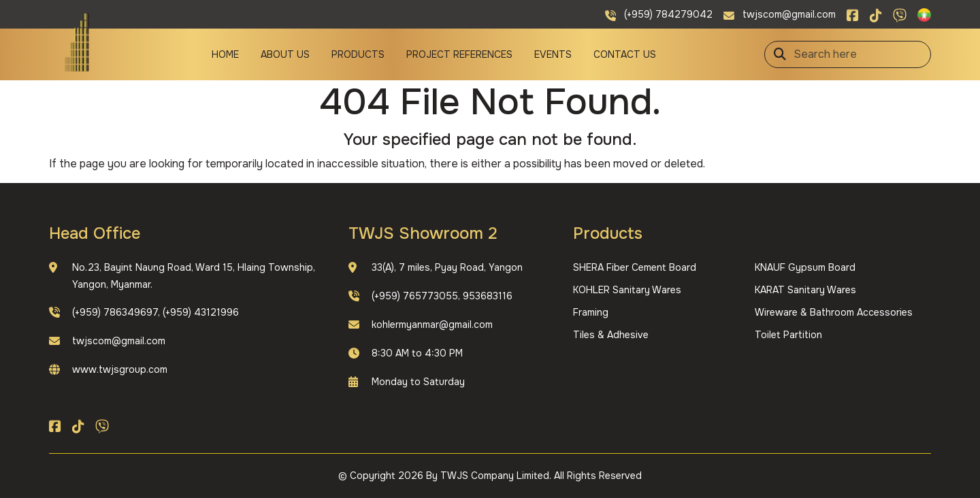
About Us (285, 54)
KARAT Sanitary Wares (805, 290)
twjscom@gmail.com (119, 341)
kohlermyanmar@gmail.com (432, 325)
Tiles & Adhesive (611, 335)
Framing (591, 312)
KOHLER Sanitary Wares (627, 290)
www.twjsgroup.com (120, 369)
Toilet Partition (788, 335)
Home (225, 54)
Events (553, 54)
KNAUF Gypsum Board (805, 267)
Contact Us (625, 54)
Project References (459, 54)
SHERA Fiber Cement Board (635, 267)
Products (358, 54)
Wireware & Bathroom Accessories (834, 312)
